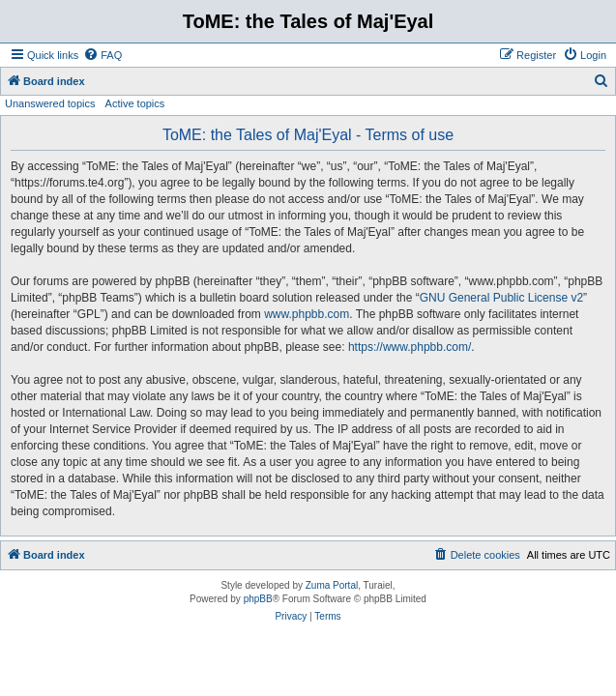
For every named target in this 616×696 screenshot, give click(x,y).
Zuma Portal (332, 585)
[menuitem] (103, 55)
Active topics (135, 103)
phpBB (258, 599)
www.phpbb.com (307, 314)
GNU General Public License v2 (501, 298)
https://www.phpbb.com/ (410, 347)
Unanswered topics (50, 103)
